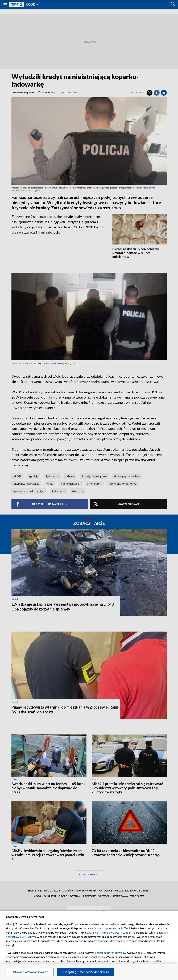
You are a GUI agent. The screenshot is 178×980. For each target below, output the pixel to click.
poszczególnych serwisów (111, 953)
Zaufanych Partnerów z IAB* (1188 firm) (111, 932)
